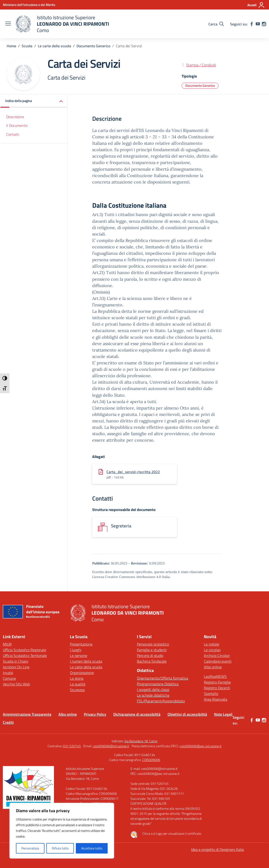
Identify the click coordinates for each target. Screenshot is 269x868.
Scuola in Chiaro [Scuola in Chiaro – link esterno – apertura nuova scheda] (15, 661)
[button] (34, 101)
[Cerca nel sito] (216, 24)
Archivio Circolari (217, 656)
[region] (62, 831)
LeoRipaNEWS (215, 676)
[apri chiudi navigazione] (8, 24)
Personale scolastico (153, 644)
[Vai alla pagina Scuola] (27, 46)
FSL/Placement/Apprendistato (161, 701)
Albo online (213, 667)
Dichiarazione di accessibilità (137, 714)
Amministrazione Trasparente (27, 714)
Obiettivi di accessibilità (187, 714)
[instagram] (264, 24)
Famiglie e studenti (152, 650)
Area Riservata (216, 699)
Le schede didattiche (153, 695)
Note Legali (223, 714)
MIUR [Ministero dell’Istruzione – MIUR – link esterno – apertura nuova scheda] (7, 644)
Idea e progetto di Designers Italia (217, 849)
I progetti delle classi (153, 690)
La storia (77, 678)
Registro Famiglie (217, 682)
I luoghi (76, 650)
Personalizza (30, 848)
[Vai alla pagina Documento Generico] (93, 46)
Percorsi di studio (150, 656)
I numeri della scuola (86, 661)
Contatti (13, 134)
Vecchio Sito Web (16, 684)
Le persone (79, 656)
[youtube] (258, 24)
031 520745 (72, 746)
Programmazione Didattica (158, 684)
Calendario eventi (218, 661)
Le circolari (212, 650)
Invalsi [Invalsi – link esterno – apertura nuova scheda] (8, 673)
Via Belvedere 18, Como (141, 741)
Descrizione (15, 117)
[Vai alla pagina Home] (11, 46)
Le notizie (211, 644)
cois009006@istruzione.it (111, 746)
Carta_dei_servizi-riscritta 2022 (133, 472)
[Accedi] (256, 5)
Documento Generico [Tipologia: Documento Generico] (200, 85)
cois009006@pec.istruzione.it (201, 746)
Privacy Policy (95, 714)
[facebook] (252, 24)
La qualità (78, 684)
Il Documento (17, 125)
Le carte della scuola (86, 667)
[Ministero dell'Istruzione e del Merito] (29, 5)
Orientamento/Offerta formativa (163, 678)
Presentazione (81, 644)
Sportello (211, 694)
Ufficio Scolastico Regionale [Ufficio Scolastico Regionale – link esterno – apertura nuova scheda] (24, 650)
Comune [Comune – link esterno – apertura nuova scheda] (9, 678)
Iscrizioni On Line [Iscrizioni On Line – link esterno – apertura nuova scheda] (16, 667)
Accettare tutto (92, 848)
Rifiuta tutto (60, 848)
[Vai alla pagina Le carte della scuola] (54, 46)
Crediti (8, 722)
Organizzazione (82, 673)
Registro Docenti (217, 688)
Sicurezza (77, 690)
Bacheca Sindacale (152, 661)
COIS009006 (151, 760)
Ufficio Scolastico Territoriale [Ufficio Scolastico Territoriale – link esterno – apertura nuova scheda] (25, 656)
